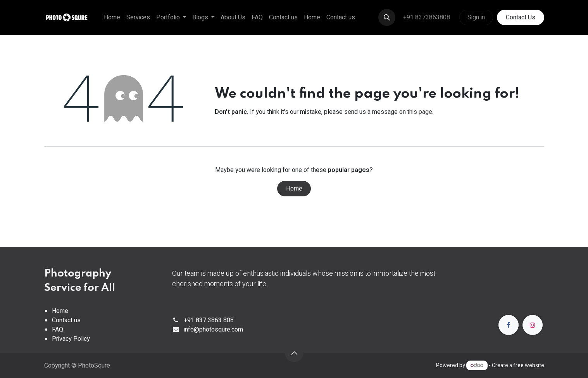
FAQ (58, 330)
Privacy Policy (71, 339)
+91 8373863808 (427, 17)
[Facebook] (509, 325)
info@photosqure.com (213, 330)
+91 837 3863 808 (209, 320)
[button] (387, 17)
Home (294, 189)
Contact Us (521, 17)
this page (420, 112)
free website (529, 365)
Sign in (476, 17)
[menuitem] (112, 17)
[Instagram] (533, 325)
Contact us (66, 320)
